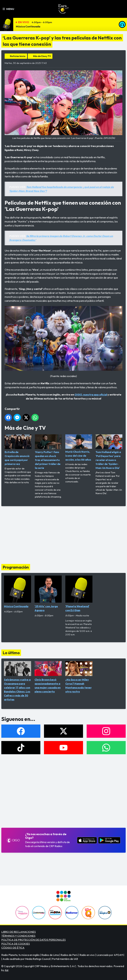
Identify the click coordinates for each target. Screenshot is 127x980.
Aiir (7, 970)
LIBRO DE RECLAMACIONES (19, 932)
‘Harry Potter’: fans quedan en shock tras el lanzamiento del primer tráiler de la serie (48, 452)
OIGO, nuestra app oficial (91, 395)
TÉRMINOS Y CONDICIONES (18, 936)
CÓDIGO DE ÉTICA (13, 948)
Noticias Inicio (18, 56)
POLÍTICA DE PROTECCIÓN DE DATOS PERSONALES (33, 940)
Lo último (11, 653)
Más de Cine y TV (42, 56)
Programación (16, 567)
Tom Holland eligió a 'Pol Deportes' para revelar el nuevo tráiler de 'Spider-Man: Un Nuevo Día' (109, 452)
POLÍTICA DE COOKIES (16, 944)
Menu (8, 9)
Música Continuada (28, 26)
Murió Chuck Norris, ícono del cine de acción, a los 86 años (79, 448)
